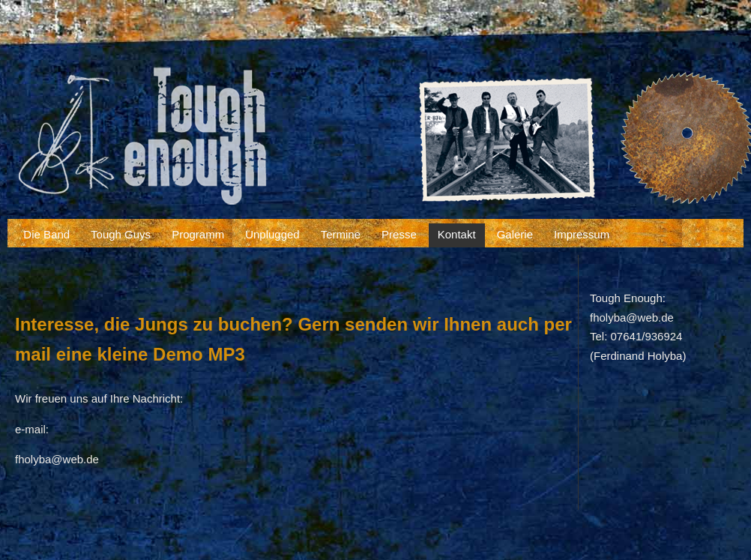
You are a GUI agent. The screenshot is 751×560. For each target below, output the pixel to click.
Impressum (582, 234)
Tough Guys (121, 234)
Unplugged (272, 234)
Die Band (46, 234)
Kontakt (457, 234)
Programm (198, 234)
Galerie (515, 234)
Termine (341, 234)
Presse (399, 234)
